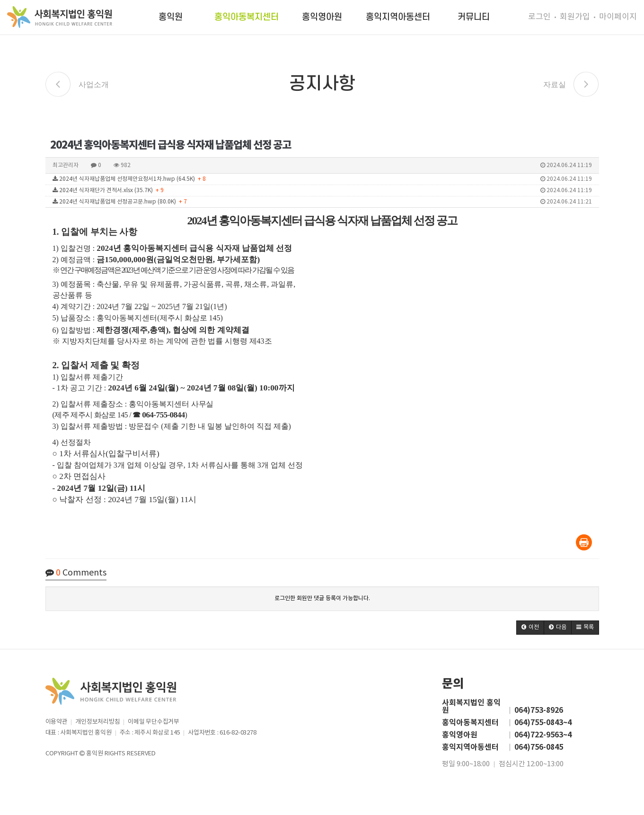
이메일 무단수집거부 (153, 722)
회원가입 (575, 17)
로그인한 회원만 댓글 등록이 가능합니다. (322, 598)
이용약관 (57, 722)
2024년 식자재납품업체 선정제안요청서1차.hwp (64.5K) (322, 179)
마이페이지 (618, 17)
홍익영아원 (322, 17)
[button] (530, 628)
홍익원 (171, 17)
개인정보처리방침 (97, 722)
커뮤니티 (474, 17)
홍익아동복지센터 (247, 17)
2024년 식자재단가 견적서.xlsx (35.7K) (322, 190)
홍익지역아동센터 (398, 17)
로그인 (539, 17)
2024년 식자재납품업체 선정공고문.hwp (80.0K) (322, 202)
